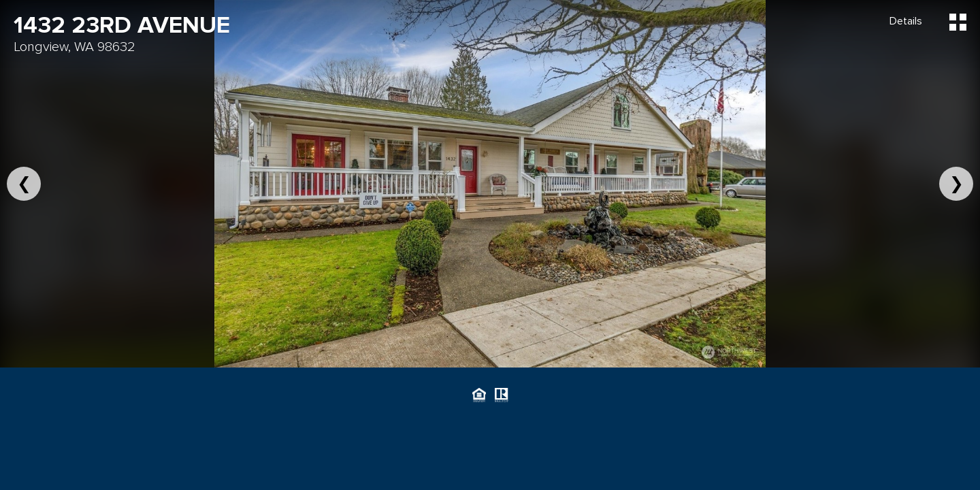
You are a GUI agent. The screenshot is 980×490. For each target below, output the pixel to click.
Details (906, 21)
